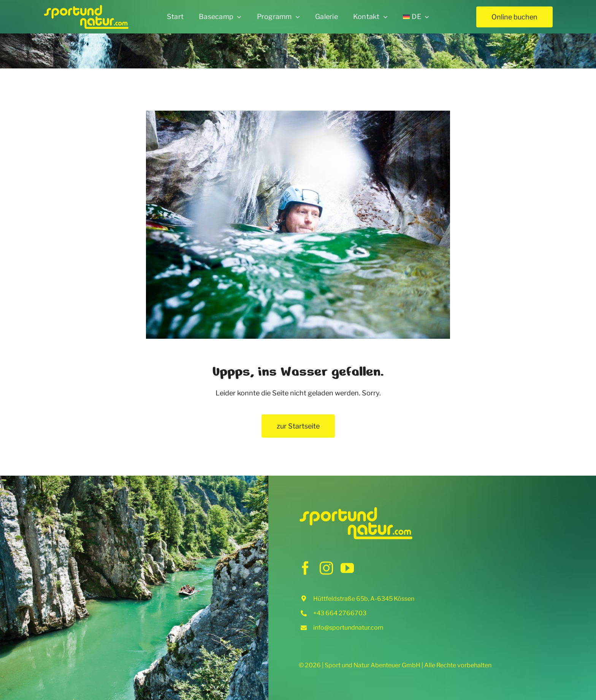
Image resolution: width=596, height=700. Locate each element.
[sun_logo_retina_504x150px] (86, 7)
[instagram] (326, 568)
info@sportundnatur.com (348, 628)
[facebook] (305, 568)
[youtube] (347, 568)
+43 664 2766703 (340, 613)
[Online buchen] (514, 17)
